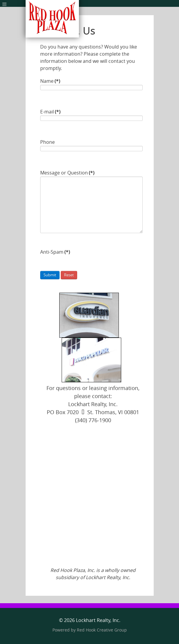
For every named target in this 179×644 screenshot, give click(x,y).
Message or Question (67, 173)
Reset (69, 275)
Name (50, 81)
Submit (50, 275)
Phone (48, 142)
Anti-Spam (55, 252)
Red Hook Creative (102, 630)
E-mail (50, 112)
